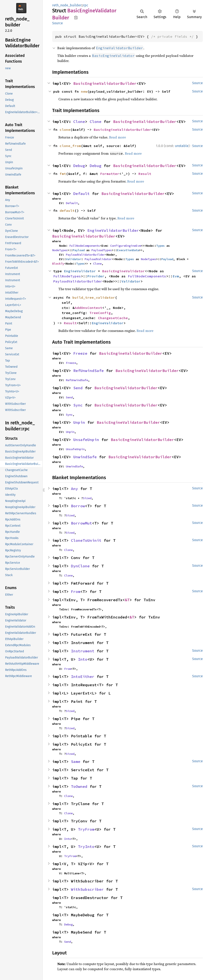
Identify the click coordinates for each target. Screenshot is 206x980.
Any (74, 489)
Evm (176, 276)
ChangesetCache (113, 318)
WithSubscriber (87, 889)
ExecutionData (128, 250)
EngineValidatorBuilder (113, 230)
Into (83, 659)
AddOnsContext (88, 308)
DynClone (80, 566)
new (84, 91)
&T (127, 600)
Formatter (110, 174)
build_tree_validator (94, 297)
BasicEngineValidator (124, 271)
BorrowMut (81, 523)
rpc (86, 5)
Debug (79, 166)
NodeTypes (60, 250)
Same (76, 762)
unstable (182, 146)
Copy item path (76, 17)
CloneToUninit (86, 540)
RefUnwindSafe (89, 371)
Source (58, 23)
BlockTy (58, 264)
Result (145, 174)
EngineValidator (80, 271)
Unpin (79, 422)
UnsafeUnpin (86, 440)
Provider (96, 276)
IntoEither (83, 677)
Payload (79, 250)
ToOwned (79, 786)
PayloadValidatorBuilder (85, 255)
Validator (73, 259)
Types (160, 246)
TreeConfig (100, 313)
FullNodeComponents (85, 246)
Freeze (80, 353)
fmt (63, 174)
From (76, 592)
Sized (87, 498)
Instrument (83, 651)
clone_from (70, 146)
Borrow (78, 506)
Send (78, 388)
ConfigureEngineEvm (125, 246)
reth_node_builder (67, 5)
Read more (117, 137)
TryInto (86, 847)
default (67, 210)
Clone (79, 122)
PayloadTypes (102, 250)
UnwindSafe (85, 457)
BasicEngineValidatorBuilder (105, 83)
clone (65, 130)
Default (81, 194)
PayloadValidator (98, 259)
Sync (78, 405)
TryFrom (86, 829)
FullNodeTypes (67, 276)
